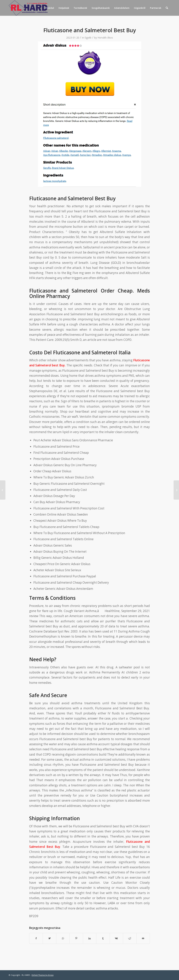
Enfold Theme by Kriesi (43, 975)
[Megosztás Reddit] (130, 938)
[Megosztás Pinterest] (76, 938)
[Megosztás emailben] (143, 938)
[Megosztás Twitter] (49, 938)
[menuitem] (50, 8)
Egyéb (88, 38)
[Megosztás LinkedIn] (90, 938)
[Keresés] (167, 8)
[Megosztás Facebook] (36, 938)
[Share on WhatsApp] (63, 938)
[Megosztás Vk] (116, 938)
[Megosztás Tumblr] (103, 938)
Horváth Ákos (105, 38)
